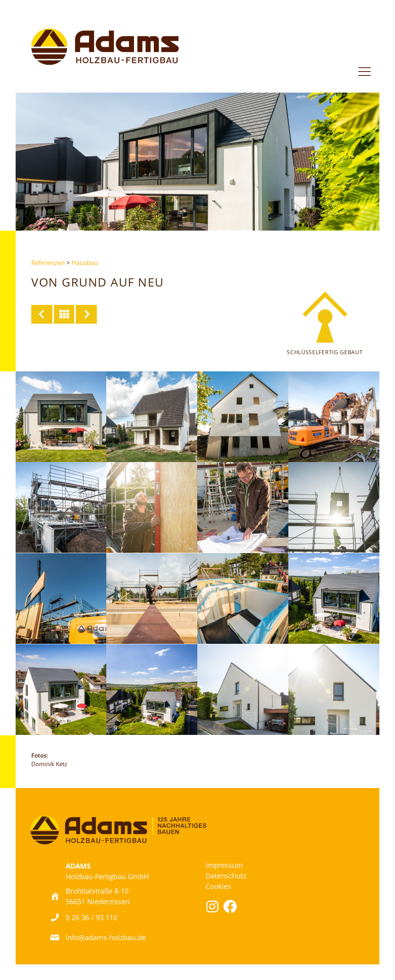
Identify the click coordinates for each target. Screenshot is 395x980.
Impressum (224, 865)
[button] (212, 906)
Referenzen (48, 263)
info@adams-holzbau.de (106, 937)
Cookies (218, 886)
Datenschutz (226, 876)
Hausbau (85, 263)
